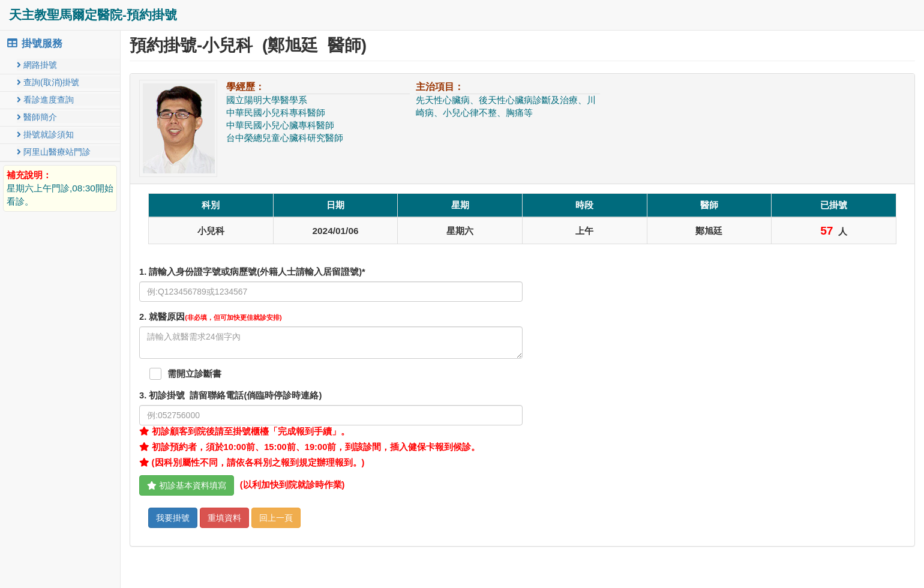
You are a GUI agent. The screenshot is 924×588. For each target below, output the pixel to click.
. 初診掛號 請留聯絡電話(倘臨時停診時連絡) (230, 395)
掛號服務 (34, 43)
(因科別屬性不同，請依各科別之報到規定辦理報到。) (252, 463)
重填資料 (224, 518)
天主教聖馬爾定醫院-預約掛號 (93, 15)
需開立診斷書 (194, 374)
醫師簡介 (37, 117)
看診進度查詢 (45, 100)
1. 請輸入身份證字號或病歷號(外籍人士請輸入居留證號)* (252, 272)
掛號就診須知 (45, 134)
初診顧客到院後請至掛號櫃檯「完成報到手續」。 (244, 431)
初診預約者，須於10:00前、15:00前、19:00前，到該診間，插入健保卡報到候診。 (310, 447)
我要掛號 (173, 518)
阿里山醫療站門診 (54, 152)
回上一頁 (276, 518)
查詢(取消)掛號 (48, 82)
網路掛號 (37, 65)
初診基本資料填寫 (187, 485)
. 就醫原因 (211, 317)
